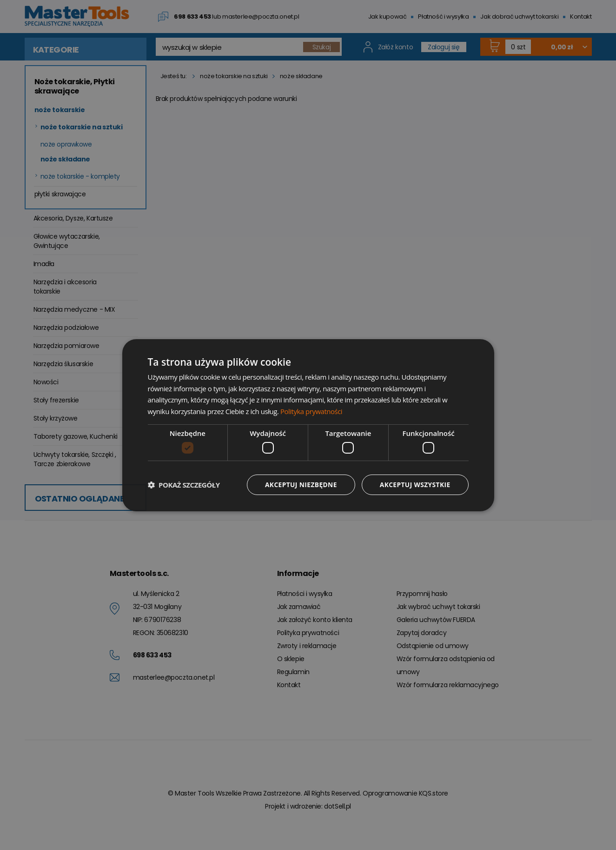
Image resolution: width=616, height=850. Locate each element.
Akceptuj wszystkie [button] (414, 485)
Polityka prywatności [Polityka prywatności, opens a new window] (311, 411)
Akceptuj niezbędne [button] (299, 485)
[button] (184, 485)
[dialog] (308, 425)
